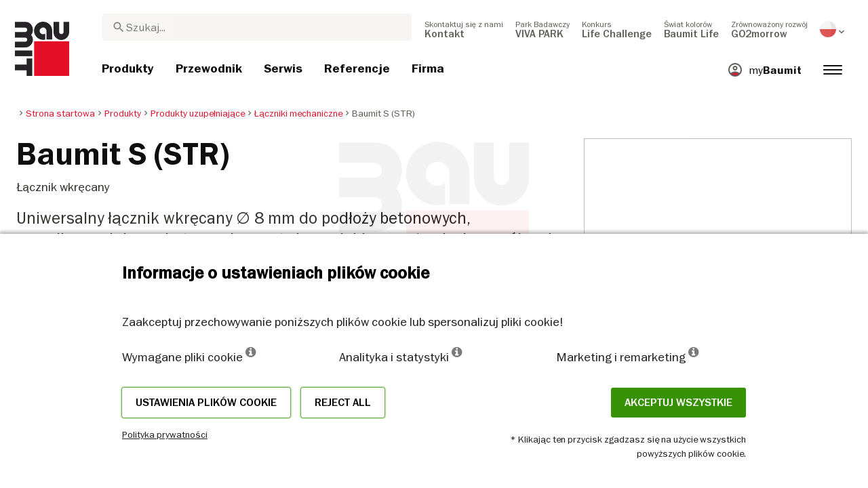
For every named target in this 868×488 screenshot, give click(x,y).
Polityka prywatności (165, 434)
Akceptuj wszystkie (678, 403)
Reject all (343, 403)
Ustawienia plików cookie (206, 403)
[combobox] (257, 27)
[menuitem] (464, 29)
